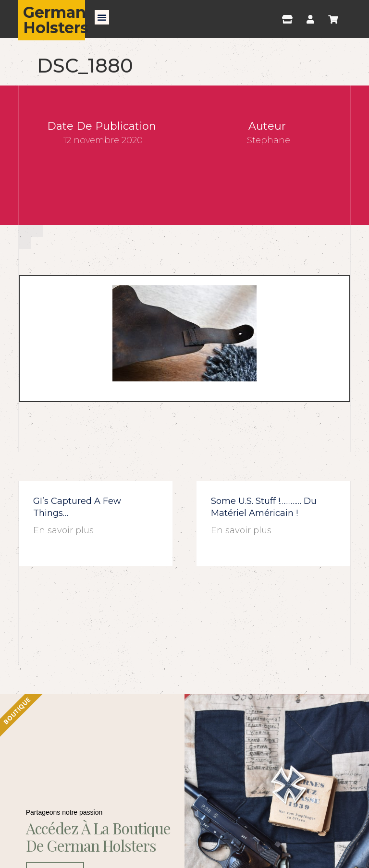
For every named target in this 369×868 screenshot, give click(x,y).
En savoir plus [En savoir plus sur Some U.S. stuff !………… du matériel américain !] (241, 530)
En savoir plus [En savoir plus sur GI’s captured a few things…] (63, 530)
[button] (102, 17)
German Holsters (56, 20)
